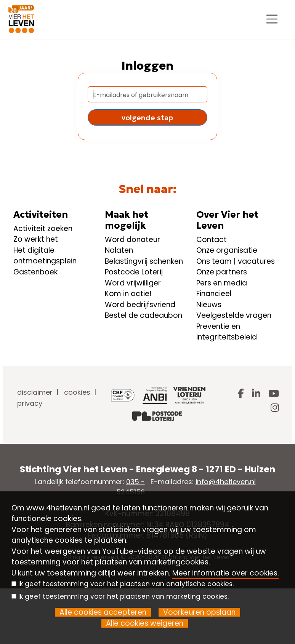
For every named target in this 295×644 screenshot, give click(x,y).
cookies (77, 392)
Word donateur (132, 240)
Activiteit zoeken (43, 229)
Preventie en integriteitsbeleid (227, 332)
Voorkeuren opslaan (199, 612)
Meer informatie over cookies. (226, 573)
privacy (30, 403)
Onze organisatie (227, 250)
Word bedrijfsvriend (140, 305)
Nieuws (209, 305)
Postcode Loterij (134, 272)
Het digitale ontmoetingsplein (45, 256)
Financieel (214, 294)
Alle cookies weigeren (145, 623)
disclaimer (35, 392)
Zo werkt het (36, 239)
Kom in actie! (128, 294)
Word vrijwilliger (133, 283)
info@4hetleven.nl (226, 482)
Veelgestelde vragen (234, 315)
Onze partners (222, 272)
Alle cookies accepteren (103, 612)
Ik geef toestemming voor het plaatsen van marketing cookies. (123, 596)
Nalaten (119, 250)
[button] (148, 117)
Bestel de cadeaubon (143, 315)
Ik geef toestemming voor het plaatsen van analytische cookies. (126, 584)
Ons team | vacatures (236, 261)
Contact (212, 240)
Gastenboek (35, 272)
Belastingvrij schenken (144, 261)
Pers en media (222, 283)
